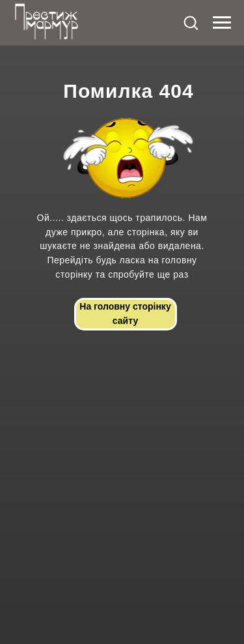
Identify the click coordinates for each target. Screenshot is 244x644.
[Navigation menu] (222, 23)
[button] (191, 22)
